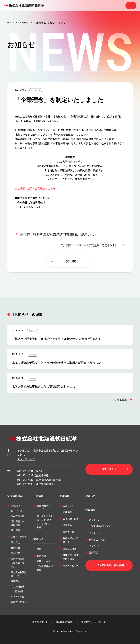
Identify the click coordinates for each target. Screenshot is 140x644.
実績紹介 (38, 539)
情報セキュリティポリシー (95, 622)
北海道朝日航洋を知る (100, 526)
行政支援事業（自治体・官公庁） (19, 563)
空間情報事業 (15, 496)
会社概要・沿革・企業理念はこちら (35, 188)
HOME (10, 22)
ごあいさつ (68, 506)
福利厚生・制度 (97, 539)
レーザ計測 (16, 511)
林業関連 (15, 548)
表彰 (39, 549)
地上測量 (15, 530)
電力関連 (15, 553)
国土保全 (15, 542)
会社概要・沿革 (71, 519)
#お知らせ (36, 90)
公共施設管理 (18, 586)
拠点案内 (67, 525)
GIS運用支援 (17, 591)
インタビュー (96, 533)
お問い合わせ (109, 469)
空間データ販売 (19, 602)
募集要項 (93, 552)
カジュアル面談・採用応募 (109, 565)
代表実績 (41, 556)
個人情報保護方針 (65, 622)
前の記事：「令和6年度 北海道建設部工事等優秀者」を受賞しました (59, 234)
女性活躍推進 (70, 549)
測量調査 (15, 506)
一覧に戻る (70, 261)
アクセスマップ (26, 459)
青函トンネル (44, 561)
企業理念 (67, 512)
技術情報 (38, 496)
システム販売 (18, 596)
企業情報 (64, 496)
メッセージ (95, 520)
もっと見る (121, 399)
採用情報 (90, 510)
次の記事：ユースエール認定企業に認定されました (91, 245)
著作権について (40, 622)
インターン (95, 546)
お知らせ (24, 22)
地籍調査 (15, 581)
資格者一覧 (68, 532)
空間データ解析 (19, 537)
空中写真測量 (18, 516)
